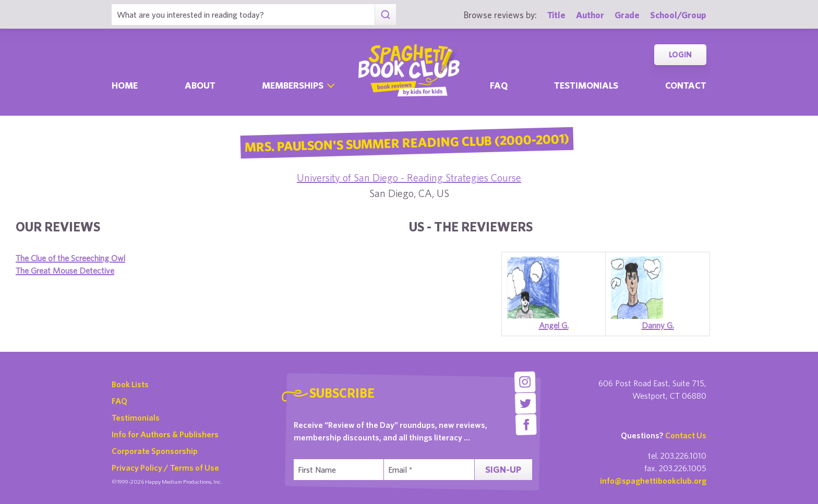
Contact (686, 85)
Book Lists (130, 384)
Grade (627, 15)
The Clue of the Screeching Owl (70, 258)
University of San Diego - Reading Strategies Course (409, 177)
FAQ (119, 401)
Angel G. (554, 325)
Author (590, 15)
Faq (499, 85)
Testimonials (586, 85)
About (200, 85)
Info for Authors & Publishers (165, 434)
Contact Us (686, 435)
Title (556, 15)
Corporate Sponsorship (155, 451)
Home (125, 85)
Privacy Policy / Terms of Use (165, 468)
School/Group (678, 15)
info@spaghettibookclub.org (653, 481)
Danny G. (658, 325)
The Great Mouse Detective (65, 271)
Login (680, 54)
